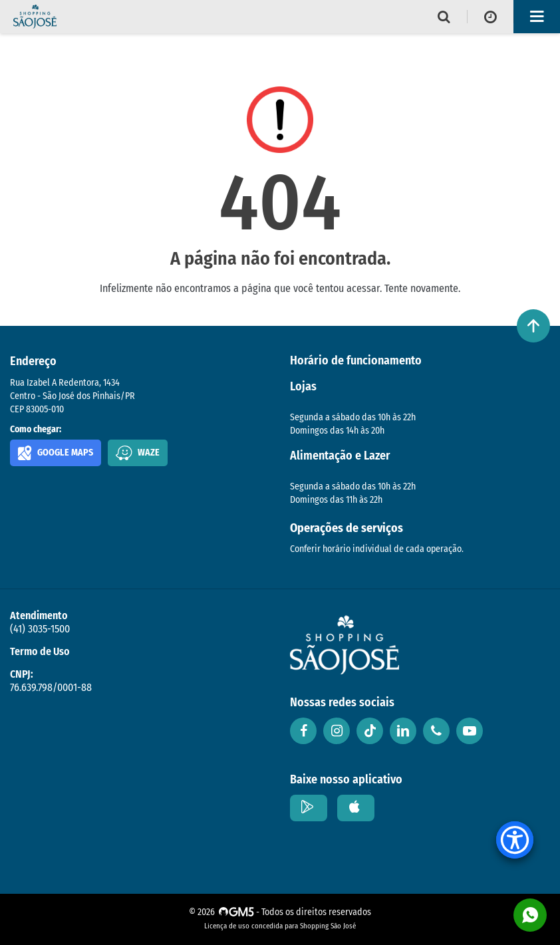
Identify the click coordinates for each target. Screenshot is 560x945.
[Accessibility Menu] (515, 840)
